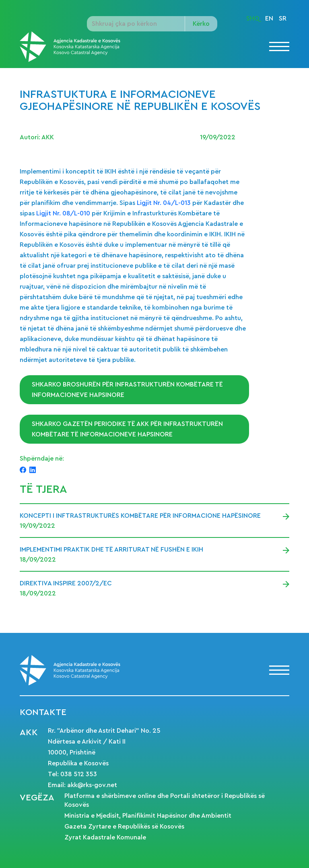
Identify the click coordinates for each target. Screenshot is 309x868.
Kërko (201, 24)
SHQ (253, 19)
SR (283, 19)
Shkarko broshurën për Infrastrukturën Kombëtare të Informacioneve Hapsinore (127, 390)
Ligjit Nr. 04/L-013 (164, 203)
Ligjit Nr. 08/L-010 (64, 213)
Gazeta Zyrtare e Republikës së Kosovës (124, 827)
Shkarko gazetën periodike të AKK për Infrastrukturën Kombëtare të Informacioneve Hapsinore (127, 429)
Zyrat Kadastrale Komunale (105, 837)
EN (269, 19)
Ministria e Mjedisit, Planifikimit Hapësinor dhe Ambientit (148, 816)
